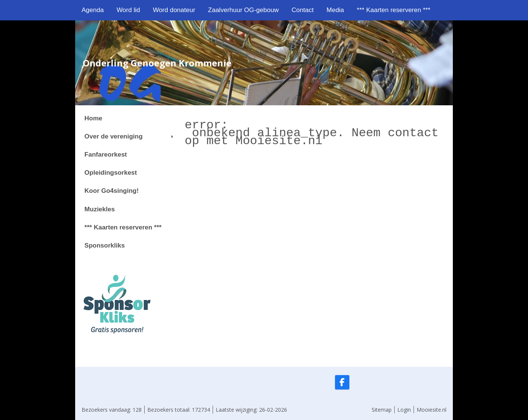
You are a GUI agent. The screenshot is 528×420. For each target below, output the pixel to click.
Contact (303, 10)
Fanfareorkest (106, 155)
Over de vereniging (129, 136)
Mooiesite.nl (432, 410)
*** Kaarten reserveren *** (394, 10)
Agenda (93, 10)
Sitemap (382, 410)
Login (404, 410)
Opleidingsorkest (111, 173)
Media (335, 10)
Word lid (128, 10)
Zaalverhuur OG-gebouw (243, 10)
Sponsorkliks (105, 245)
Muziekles (100, 209)
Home (93, 118)
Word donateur (174, 10)
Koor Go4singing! (112, 191)
